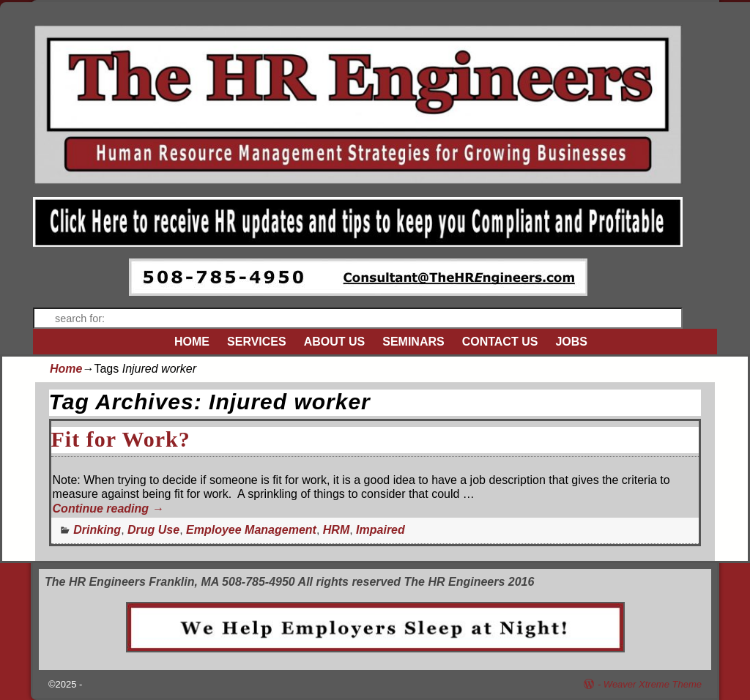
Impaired (380, 530)
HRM (336, 530)
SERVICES (257, 342)
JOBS (571, 342)
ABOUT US (335, 342)
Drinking (97, 530)
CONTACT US (500, 342)
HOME (192, 342)
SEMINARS (413, 342)
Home (66, 369)
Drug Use (153, 530)
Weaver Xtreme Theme (653, 684)
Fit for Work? (121, 439)
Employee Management (251, 530)
